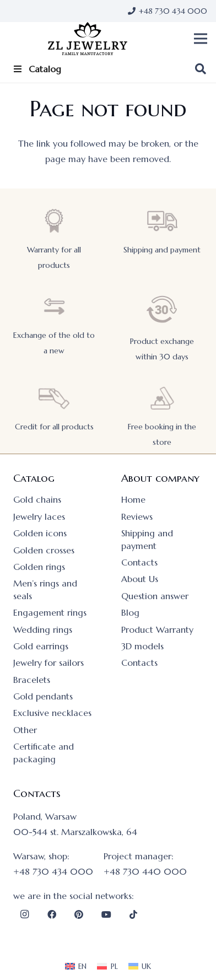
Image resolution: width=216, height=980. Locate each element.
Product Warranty (157, 629)
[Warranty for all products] (54, 221)
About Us (140, 579)
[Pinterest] (79, 914)
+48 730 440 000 (145, 871)
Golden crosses (44, 550)
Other (25, 730)
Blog (130, 612)
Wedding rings (43, 629)
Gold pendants (43, 696)
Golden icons (40, 533)
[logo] (88, 39)
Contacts (139, 562)
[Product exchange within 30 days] (162, 309)
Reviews (137, 516)
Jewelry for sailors (48, 663)
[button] (201, 39)
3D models (142, 646)
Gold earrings (41, 646)
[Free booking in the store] (162, 398)
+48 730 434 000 (53, 871)
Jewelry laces (39, 516)
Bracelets (32, 680)
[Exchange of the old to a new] (54, 307)
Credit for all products (54, 427)
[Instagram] (24, 914)
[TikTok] (133, 914)
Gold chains (37, 499)
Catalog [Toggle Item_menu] (37, 69)
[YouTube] (106, 914)
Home (133, 499)
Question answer (155, 596)
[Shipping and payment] (162, 221)
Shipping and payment (162, 250)
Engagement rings (50, 612)
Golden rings (39, 567)
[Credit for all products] (54, 398)
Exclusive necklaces (52, 713)
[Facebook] (52, 914)
